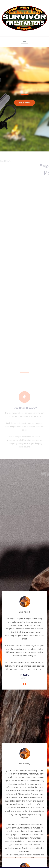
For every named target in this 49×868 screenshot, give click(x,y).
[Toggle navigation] (25, 39)
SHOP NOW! (24, 105)
